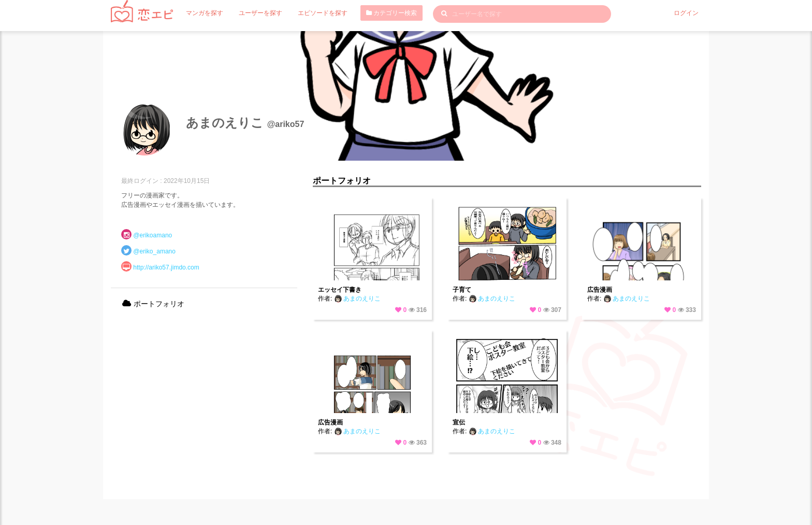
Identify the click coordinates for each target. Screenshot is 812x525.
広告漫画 (600, 290)
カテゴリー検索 (392, 13)
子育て (462, 290)
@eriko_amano (154, 251)
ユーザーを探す (260, 13)
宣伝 (459, 422)
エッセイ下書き (340, 290)
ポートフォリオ (153, 304)
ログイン (686, 13)
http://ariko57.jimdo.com (166, 267)
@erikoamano (153, 235)
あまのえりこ (357, 299)
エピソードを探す (323, 13)
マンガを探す (205, 13)
